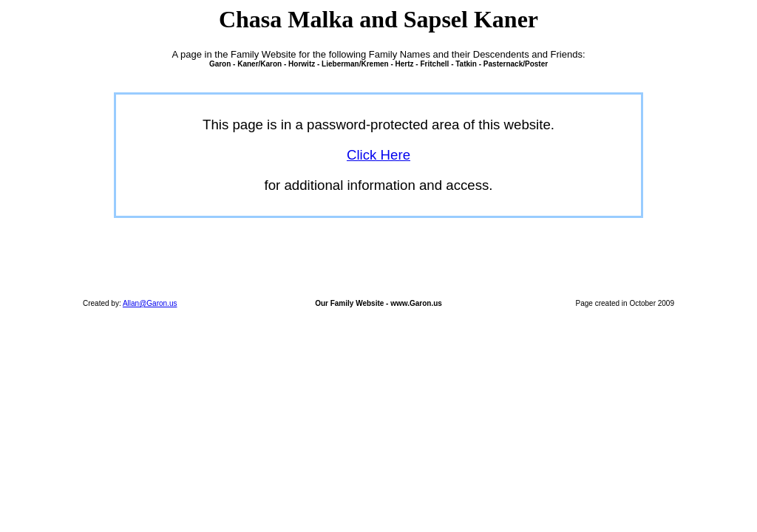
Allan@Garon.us (150, 303)
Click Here (378, 155)
